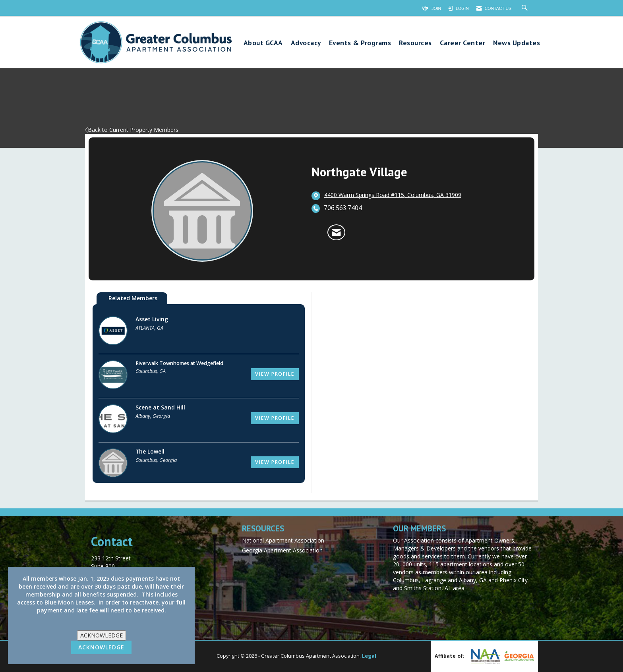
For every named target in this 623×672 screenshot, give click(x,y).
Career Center (463, 43)
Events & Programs (360, 43)
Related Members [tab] (133, 298)
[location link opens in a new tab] (393, 195)
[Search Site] (526, 8)
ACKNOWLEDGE (102, 635)
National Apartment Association (283, 540)
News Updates (517, 43)
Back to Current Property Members (132, 130)
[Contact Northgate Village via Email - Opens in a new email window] (336, 232)
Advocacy (306, 43)
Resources (415, 43)
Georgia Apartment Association (282, 550)
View (275, 374)
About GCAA (263, 43)
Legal (369, 656)
